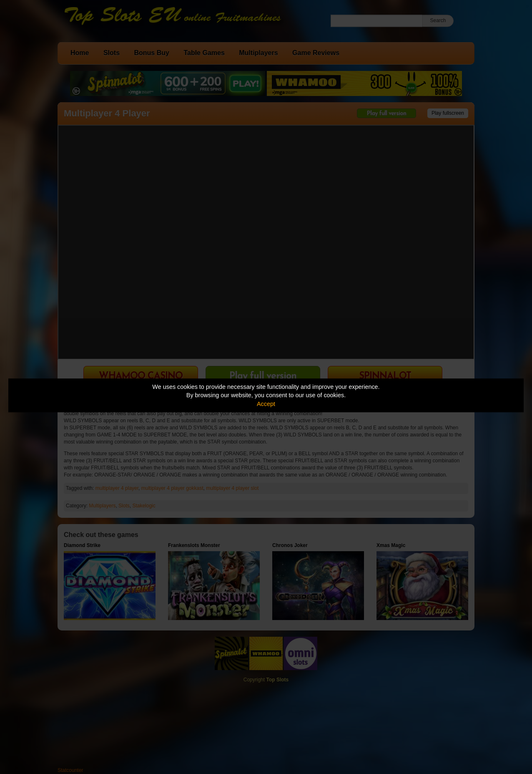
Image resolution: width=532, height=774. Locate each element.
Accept (266, 404)
